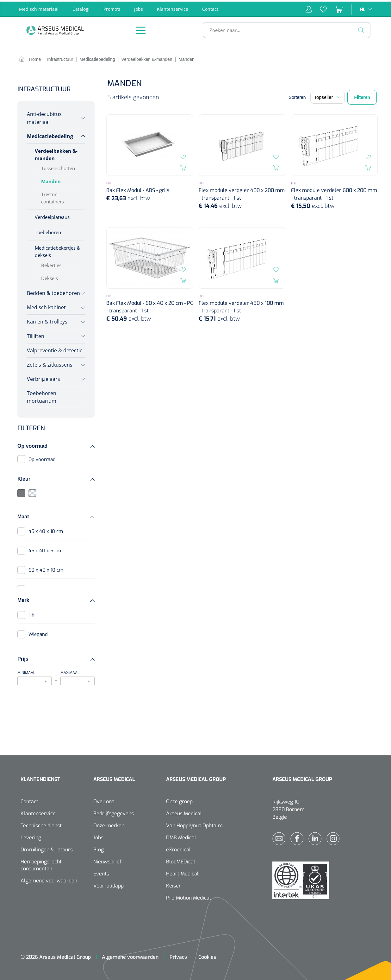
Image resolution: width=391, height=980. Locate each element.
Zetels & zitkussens (50, 363)
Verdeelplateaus (52, 215)
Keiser (174, 884)
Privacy (178, 955)
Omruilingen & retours (47, 848)
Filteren (362, 96)
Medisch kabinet (46, 306)
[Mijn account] (309, 8)
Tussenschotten (58, 167)
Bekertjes (51, 264)
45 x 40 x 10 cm (46, 530)
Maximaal (78, 677)
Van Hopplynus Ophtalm (194, 824)
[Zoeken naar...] (284, 29)
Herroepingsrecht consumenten (41, 864)
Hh (31, 613)
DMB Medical (181, 836)
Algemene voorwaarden (49, 879)
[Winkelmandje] (335, 8)
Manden (51, 180)
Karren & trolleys (47, 320)
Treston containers (53, 196)
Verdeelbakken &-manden (56, 153)
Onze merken (109, 824)
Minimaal (34, 677)
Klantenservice (173, 7)
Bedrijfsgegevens (114, 812)
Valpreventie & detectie (55, 349)
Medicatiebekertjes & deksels (58, 250)
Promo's (112, 7)
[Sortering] (328, 96)
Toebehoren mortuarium (42, 395)
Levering (31, 836)
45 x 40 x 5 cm (45, 549)
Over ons (104, 800)
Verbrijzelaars (43, 377)
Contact (210, 7)
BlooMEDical (181, 860)
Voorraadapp (109, 884)
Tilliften (36, 335)
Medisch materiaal (39, 7)
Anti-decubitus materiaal (44, 117)
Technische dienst (41, 824)
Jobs (139, 7)
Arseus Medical (184, 812)
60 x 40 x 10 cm (46, 568)
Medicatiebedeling (50, 135)
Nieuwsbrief (107, 860)
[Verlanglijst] (319, 8)
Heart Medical (182, 872)
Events (101, 872)
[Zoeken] (361, 29)
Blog (99, 848)
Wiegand (38, 633)
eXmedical (178, 848)
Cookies (207, 955)
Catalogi (81, 7)
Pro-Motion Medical (189, 896)
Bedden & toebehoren (53, 291)
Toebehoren (48, 231)
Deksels (50, 277)
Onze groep (179, 800)
